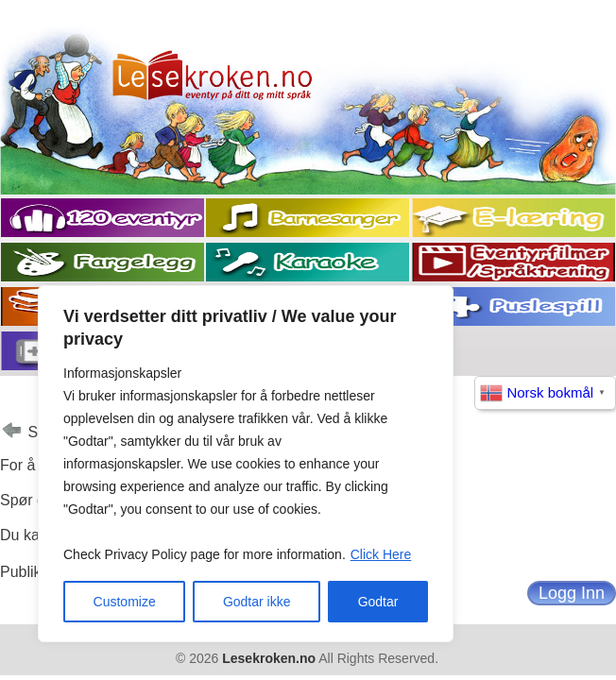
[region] (246, 464)
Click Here (381, 554)
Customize (125, 602)
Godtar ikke (257, 602)
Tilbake (12, 433)
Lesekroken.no (269, 658)
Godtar (378, 602)
